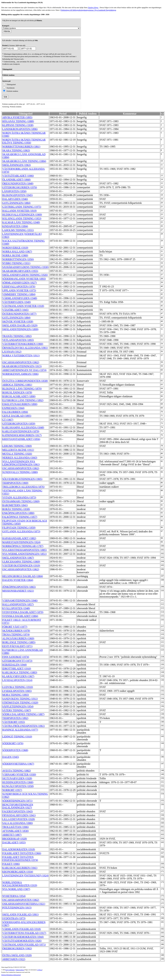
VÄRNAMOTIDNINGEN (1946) (20, 600)
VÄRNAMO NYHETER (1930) (19, 774)
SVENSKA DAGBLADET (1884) (20, 616)
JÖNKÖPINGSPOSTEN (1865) (19, 587)
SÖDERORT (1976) (13, 743)
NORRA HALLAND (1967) (17, 252)
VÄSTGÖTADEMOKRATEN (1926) (22, 941)
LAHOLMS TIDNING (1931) (18, 230)
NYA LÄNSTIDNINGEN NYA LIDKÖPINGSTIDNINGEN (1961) (21, 463)
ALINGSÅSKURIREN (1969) (18, 638)
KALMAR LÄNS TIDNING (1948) (21, 222)
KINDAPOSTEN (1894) (15, 226)
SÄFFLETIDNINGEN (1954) (18, 706)
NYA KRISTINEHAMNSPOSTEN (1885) (24, 550)
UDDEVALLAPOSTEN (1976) (19, 287)
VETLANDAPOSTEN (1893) (18, 340)
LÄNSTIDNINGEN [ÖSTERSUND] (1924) (25, 876)
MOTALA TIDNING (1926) (17, 454)
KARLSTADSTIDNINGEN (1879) (21, 431)
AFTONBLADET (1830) (15, 831)
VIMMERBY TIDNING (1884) (19, 294)
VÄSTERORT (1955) (14, 722)
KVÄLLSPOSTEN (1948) (16, 608)
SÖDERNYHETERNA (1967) (18, 764)
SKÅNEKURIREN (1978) (16, 631)
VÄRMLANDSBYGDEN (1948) (20, 298)
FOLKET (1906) (11, 864)
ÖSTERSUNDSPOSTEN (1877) (19, 314)
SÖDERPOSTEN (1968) (15, 750)
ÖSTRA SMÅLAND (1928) (17, 955)
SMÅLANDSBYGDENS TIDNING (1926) (25, 275)
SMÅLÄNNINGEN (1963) (17, 165)
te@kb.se (40, 970)
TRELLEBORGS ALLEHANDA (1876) (23, 487)
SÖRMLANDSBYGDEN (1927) (19, 283)
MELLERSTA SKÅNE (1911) (18, 450)
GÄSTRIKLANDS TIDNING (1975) (22, 207)
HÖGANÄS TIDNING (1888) (18, 121)
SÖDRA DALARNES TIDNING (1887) (23, 714)
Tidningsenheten (20, 970)
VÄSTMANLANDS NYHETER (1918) (23, 306)
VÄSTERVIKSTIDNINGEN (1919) (21, 565)
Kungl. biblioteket (10, 970)
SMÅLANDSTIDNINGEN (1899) (20, 329)
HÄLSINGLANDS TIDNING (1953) (22, 218)
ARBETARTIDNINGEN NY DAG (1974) (24, 370)
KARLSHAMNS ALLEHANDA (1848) (23, 427)
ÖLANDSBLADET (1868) (16, 180)
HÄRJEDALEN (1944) (15, 665)
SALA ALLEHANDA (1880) (18, 823)
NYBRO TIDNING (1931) (16, 263)
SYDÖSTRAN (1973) (14, 918)
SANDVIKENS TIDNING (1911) (20, 699)
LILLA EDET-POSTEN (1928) (19, 819)
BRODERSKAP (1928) (15, 839)
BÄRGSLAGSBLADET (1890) (19, 396)
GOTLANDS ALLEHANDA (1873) (21, 531)
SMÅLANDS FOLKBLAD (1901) (20, 914)
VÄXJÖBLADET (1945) (15, 310)
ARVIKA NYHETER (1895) (17, 117)
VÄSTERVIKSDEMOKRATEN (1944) (23, 937)
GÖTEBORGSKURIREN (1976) (20, 187)
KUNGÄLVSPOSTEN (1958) (18, 786)
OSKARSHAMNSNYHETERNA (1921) (24, 904)
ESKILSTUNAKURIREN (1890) (20, 404)
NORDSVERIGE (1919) (15, 248)
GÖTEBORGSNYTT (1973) (17, 661)
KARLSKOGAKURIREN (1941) (20, 868)
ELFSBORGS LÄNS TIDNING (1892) (23, 400)
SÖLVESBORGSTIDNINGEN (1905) (22, 479)
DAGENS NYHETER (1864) (18, 580)
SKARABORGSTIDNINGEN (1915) (22, 366)
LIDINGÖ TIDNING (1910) (17, 737)
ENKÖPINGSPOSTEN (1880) (18, 513)
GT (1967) (8, 420)
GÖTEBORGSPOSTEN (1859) (19, 424)
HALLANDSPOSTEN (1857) (18, 604)
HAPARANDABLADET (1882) (19, 538)
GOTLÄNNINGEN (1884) (16, 203)
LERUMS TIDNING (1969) (17, 446)
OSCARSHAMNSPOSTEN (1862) (21, 362)
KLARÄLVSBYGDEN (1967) (18, 676)
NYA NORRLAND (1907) (16, 889)
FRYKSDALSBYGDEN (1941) (19, 815)
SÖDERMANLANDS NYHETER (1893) (24, 279)
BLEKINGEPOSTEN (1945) (17, 195)
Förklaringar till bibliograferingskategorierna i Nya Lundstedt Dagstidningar (88, 10)
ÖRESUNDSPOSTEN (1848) (18, 183)
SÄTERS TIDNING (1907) (17, 710)
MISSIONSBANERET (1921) (18, 591)
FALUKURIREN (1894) (15, 412)
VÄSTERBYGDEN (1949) (17, 302)
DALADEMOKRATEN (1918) (19, 849)
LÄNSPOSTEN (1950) (14, 191)
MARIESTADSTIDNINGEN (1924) (21, 542)
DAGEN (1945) (11, 757)
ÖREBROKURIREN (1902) (17, 948)
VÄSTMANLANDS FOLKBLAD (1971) (24, 945)
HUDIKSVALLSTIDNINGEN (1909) (22, 215)
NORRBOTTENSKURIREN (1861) (21, 147)
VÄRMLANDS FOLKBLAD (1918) (21, 929)
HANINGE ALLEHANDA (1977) (20, 730)
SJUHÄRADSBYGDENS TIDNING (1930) (25, 267)
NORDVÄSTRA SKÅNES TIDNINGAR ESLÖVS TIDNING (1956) (24, 141)
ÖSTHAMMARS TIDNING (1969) (21, 501)
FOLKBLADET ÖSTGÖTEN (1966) (22, 853)
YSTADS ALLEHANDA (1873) (19, 497)
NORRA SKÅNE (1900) (15, 255)
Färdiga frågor (93, 7)
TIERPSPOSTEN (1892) (15, 718)
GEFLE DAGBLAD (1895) (17, 416)
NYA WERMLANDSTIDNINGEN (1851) (24, 554)
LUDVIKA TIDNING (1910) (18, 687)
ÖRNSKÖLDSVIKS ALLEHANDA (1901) (25, 348)
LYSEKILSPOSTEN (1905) (17, 691)
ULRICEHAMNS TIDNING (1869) (21, 562)
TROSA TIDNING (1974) (16, 635)
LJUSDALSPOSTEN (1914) (17, 680)
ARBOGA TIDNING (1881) (17, 385)
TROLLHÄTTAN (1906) (15, 827)
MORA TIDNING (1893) (16, 695)
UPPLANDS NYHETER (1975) (19, 290)
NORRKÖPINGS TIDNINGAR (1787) (23, 546)
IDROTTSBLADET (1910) (17, 669)
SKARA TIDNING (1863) (16, 150)
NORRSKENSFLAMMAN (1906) (20, 374)
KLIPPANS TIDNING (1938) (18, 125)
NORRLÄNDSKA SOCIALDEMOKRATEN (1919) (20, 884)
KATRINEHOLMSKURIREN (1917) (22, 435)
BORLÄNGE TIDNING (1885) (19, 642)
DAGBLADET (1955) (14, 843)
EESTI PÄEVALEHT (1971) (17, 646)
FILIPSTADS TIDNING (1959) (19, 528)
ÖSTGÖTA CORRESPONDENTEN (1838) (25, 381)
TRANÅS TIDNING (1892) (17, 336)
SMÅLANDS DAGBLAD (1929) (20, 325)
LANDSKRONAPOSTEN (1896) (20, 129)
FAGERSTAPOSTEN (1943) (17, 811)
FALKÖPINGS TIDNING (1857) (20, 517)
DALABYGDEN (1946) (15, 199)
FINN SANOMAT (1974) (16, 657)
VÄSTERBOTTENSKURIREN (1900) (23, 344)
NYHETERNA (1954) (14, 896)
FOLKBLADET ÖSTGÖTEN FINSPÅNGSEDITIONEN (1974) (20, 859)
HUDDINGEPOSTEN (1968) (18, 782)
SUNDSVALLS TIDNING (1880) (20, 472)
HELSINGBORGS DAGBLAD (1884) (23, 576)
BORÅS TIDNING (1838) (16, 509)
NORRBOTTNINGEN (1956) (18, 259)
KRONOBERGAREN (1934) (18, 872)
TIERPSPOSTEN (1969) (15, 483)
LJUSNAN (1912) (12, 352)
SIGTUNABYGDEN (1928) (17, 778)
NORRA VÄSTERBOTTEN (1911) (21, 356)
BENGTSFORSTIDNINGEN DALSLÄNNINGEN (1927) (18, 806)
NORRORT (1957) (12, 790)
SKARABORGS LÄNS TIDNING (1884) (24, 161)
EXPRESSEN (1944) (13, 408)
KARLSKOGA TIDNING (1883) (20, 672)
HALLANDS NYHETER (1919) (19, 211)
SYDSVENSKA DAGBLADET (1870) (23, 612)
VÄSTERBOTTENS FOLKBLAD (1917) (24, 933)
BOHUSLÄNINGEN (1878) (17, 392)
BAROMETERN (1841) (15, 505)
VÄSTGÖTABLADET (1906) (18, 176)
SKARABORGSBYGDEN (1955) (20, 271)
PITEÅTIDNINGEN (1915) (17, 908)
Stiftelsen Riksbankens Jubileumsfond (11, 975)
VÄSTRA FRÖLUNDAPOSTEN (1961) (23, 726)
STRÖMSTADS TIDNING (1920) (20, 703)
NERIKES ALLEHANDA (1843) (20, 458)
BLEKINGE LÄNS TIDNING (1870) (22, 389)
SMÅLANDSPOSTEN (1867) (18, 558)
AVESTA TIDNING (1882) (17, 771)
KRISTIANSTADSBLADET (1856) (21, 439)
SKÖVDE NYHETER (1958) (18, 322)
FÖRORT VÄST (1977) (15, 627)
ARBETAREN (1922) (14, 959)
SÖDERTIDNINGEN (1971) (17, 801)
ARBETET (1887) (12, 835)
